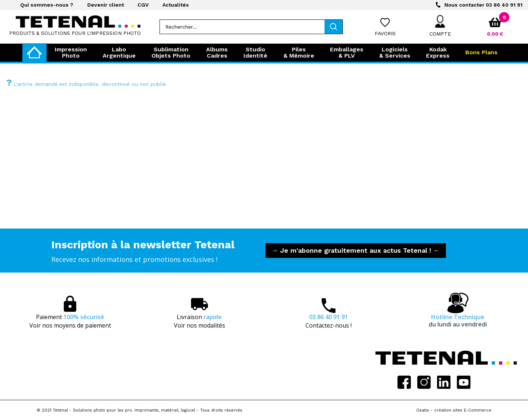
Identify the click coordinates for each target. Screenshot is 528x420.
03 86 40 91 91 (483, 5)
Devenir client (106, 5)
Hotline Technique (458, 321)
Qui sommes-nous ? (47, 5)
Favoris (385, 33)
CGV (143, 5)
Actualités (176, 5)
